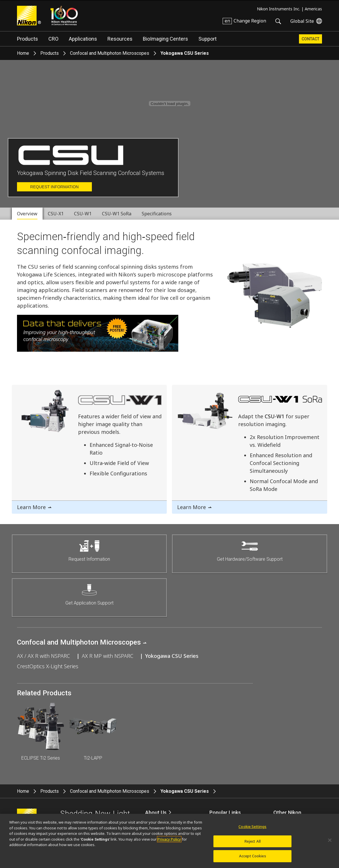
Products (28, 39)
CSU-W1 (274, 416)
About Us (156, 813)
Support (208, 39)
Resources (120, 39)
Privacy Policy (169, 839)
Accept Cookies (253, 856)
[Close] (330, 840)
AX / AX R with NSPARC (43, 656)
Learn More (31, 507)
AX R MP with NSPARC (108, 656)
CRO (53, 39)
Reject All (253, 841)
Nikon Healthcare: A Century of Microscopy (64, 16)
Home (23, 53)
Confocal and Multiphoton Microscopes (110, 53)
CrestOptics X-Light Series (48, 666)
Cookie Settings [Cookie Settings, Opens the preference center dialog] (252, 826)
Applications (83, 39)
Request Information (54, 187)
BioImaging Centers (165, 39)
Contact (310, 39)
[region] (170, 841)
